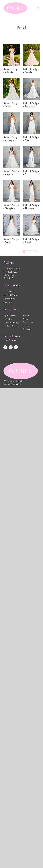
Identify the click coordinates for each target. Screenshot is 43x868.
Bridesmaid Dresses (11, 295)
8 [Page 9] (34, 252)
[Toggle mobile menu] (38, 8)
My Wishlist (8, 319)
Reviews (26, 315)
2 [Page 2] (27, 252)
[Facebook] (5, 347)
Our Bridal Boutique (11, 323)
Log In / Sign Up (10, 315)
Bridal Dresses (9, 291)
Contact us (27, 329)
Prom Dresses (9, 298)
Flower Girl (8, 302)
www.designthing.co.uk (12, 384)
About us (26, 325)
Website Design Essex (12, 381)
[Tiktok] (16, 347)
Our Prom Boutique (11, 326)
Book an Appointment (28, 320)
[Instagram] (11, 347)
